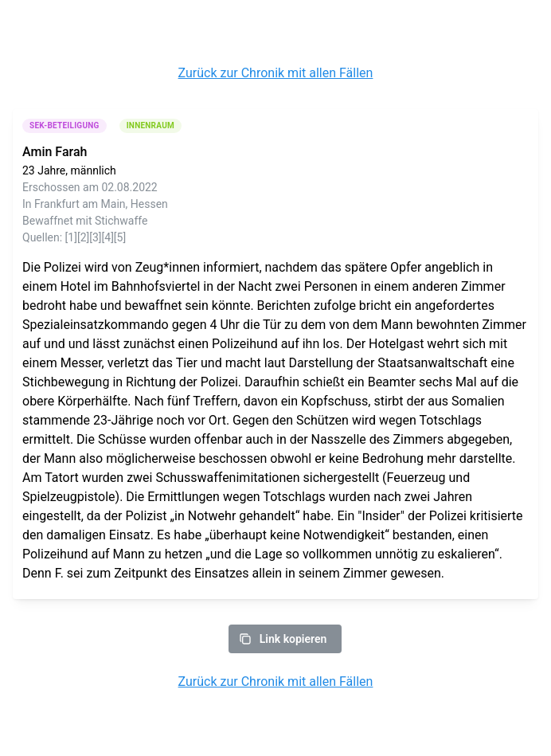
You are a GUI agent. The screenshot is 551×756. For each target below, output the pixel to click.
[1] (71, 237)
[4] (108, 237)
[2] (83, 237)
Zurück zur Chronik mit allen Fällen (276, 73)
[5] (120, 237)
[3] (95, 237)
